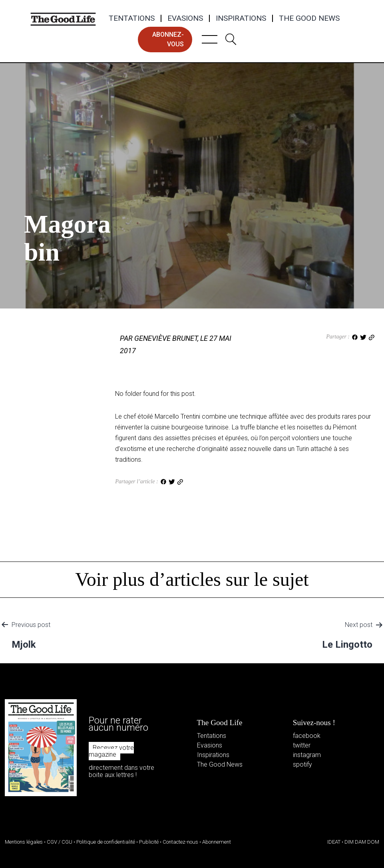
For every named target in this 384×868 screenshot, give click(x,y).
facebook (307, 736)
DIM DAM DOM (362, 842)
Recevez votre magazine (111, 751)
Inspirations (241, 18)
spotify (302, 764)
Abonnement (217, 842)
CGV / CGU (60, 842)
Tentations (132, 18)
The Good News (309, 18)
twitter (302, 745)
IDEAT (334, 842)
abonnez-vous (168, 39)
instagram (307, 755)
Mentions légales (24, 842)
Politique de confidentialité (106, 842)
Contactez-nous (180, 842)
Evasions (185, 18)
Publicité (149, 842)
